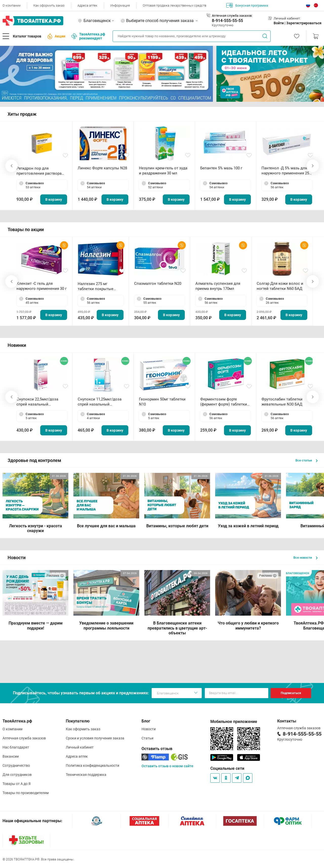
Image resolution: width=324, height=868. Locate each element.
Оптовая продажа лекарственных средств (175, 5)
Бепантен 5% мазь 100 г (221, 168)
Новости (149, 729)
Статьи (147, 738)
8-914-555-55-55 (227, 21)
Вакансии (11, 756)
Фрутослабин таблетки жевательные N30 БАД (282, 402)
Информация (120, 5)
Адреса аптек (87, 5)
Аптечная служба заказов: (232, 16)
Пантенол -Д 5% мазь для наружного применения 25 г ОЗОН (287, 171)
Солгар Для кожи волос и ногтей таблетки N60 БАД (280, 286)
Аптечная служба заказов (24, 738)
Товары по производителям (26, 793)
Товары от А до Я (17, 784)
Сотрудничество (16, 765)
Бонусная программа (247, 5)
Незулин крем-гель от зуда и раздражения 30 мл (163, 171)
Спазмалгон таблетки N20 (158, 284)
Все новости (306, 558)
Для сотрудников (17, 775)
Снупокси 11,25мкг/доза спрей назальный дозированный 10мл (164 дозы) (101, 402)
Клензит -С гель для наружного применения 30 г (42, 286)
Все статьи (307, 460)
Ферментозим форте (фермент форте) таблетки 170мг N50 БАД (224, 402)
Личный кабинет (80, 747)
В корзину (54, 199)
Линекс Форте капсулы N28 (102, 168)
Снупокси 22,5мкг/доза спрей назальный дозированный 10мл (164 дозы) (39, 402)
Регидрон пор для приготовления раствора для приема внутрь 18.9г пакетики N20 (39, 171)
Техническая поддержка (86, 775)
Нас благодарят (16, 747)
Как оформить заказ (49, 5)
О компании (12, 5)
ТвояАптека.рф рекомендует (88, 36)
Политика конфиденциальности (93, 765)
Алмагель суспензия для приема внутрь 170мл (218, 286)
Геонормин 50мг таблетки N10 (162, 402)
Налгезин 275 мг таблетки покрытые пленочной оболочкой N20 (98, 286)
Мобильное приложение (234, 722)
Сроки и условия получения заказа (95, 738)
